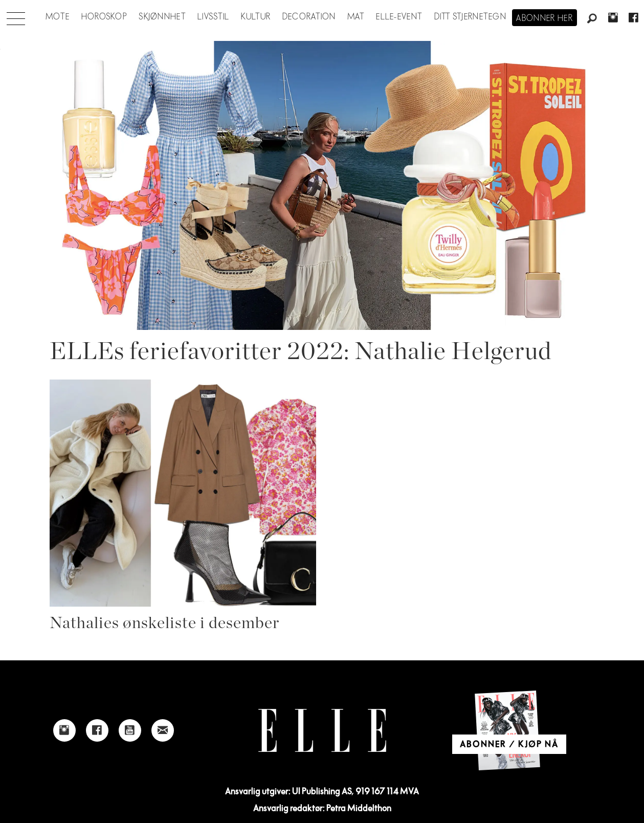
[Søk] (592, 19)
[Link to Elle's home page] (322, 731)
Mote (58, 17)
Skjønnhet (162, 17)
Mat (356, 17)
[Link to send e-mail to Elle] (163, 730)
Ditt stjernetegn (470, 17)
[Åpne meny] (16, 16)
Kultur (256, 17)
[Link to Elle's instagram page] (64, 730)
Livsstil (213, 17)
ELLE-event (399, 17)
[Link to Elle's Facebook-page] (97, 730)
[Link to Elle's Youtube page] (130, 730)
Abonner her (545, 18)
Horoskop (104, 17)
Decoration (309, 17)
